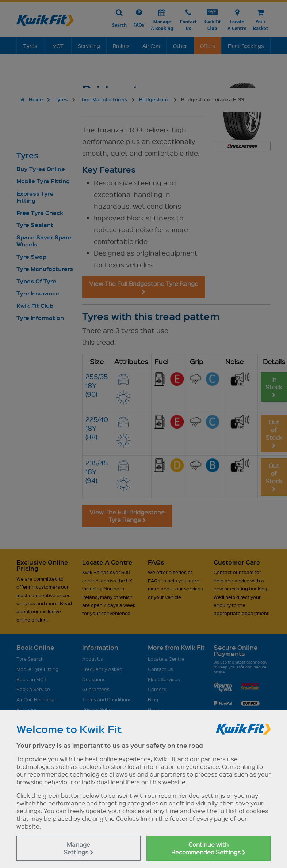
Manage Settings (79, 848)
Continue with (208, 848)
